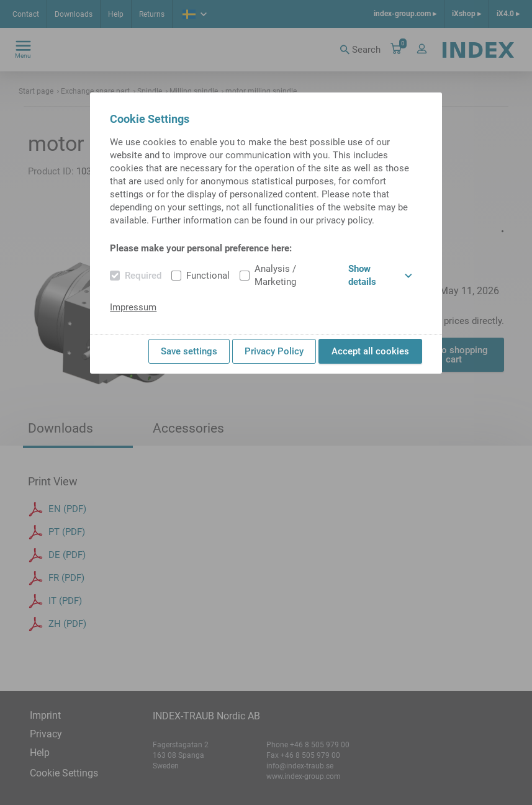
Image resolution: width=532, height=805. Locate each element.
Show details (380, 275)
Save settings (189, 351)
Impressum (133, 307)
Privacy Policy (274, 351)
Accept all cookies (370, 351)
